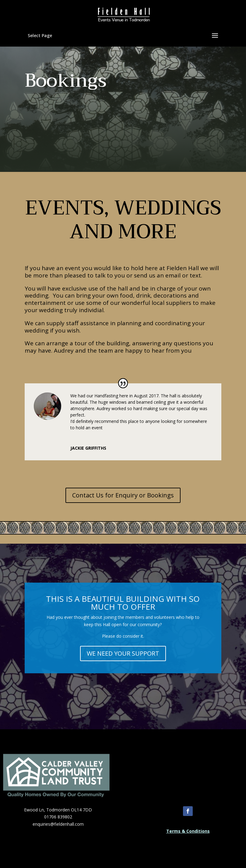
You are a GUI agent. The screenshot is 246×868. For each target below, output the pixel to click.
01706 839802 (58, 817)
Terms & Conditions (188, 831)
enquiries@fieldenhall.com (58, 824)
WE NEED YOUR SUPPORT (123, 653)
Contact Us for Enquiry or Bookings (123, 495)
